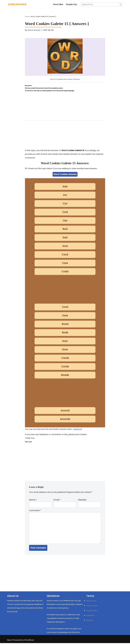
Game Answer (34, 30)
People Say (72, 4)
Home (27, 17)
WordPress (29, 641)
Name (33, 500)
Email (57, 500)
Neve (9, 641)
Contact (90, 621)
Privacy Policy (92, 611)
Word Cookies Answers (65, 174)
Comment (35, 511)
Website (82, 500)
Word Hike (58, 4)
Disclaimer (91, 616)
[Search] (100, 4)
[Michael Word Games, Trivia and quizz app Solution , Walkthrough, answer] (17, 4)
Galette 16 (77, 430)
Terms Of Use (92, 607)
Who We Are (91, 602)
